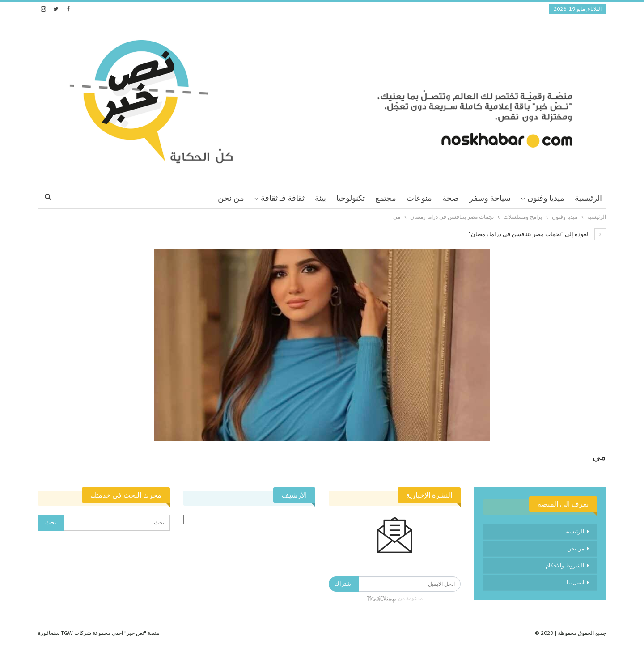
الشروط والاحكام (565, 565)
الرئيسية (588, 198)
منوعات (419, 198)
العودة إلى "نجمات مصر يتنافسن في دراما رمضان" (537, 234)
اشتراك (344, 584)
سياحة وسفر (490, 198)
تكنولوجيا (351, 198)
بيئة (320, 198)
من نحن (231, 198)
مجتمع (386, 198)
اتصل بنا (575, 582)
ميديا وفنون (546, 198)
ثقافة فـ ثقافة (283, 198)
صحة (451, 198)
